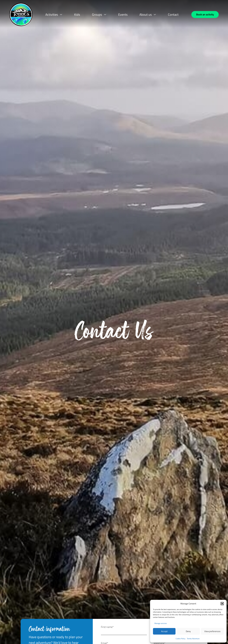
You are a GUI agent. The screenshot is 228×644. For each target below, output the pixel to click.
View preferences (212, 631)
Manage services (161, 623)
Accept (164, 631)
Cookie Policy (181, 639)
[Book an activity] (205, 15)
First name (107, 627)
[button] (222, 604)
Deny (188, 631)
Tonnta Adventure (193, 639)
